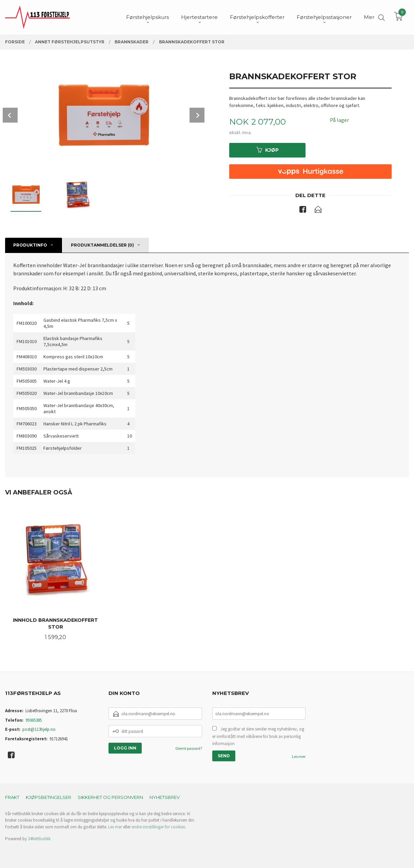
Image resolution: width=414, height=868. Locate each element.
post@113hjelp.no (39, 729)
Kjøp (268, 150)
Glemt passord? (189, 748)
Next (197, 115)
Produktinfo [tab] (30, 245)
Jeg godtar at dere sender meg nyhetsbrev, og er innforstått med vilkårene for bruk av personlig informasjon (258, 736)
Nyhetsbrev (165, 797)
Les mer (299, 756)
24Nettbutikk (39, 839)
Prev (10, 115)
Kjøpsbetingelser (48, 797)
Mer (369, 17)
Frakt (12, 797)
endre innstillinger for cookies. (159, 827)
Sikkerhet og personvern (110, 797)
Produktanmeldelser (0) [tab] (102, 245)
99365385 (34, 720)
